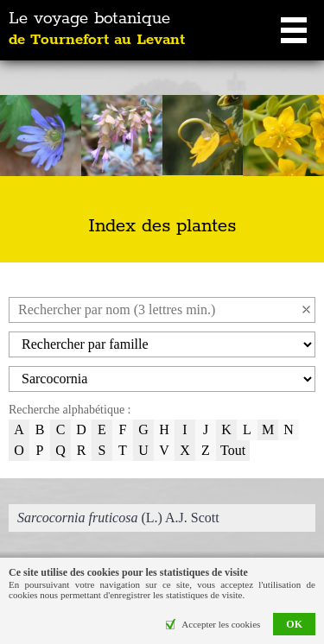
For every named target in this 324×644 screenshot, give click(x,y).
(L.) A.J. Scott (118, 518)
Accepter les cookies (221, 624)
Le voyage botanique (97, 29)
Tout (233, 450)
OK (294, 624)
